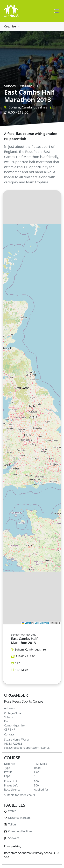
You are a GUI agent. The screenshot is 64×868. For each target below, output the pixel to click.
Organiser (11, 26)
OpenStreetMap (42, 623)
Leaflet (26, 623)
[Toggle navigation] (57, 11)
